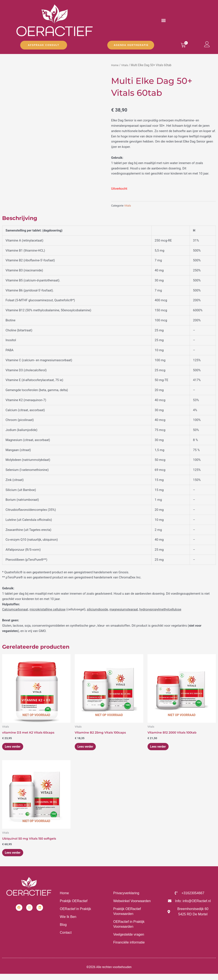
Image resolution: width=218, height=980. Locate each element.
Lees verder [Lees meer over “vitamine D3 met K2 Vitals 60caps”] (15, 747)
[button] (164, 20)
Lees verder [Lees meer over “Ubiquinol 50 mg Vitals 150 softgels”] (15, 855)
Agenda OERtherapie (131, 45)
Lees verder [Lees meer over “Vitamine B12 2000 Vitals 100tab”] (160, 747)
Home (115, 65)
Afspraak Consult (44, 45)
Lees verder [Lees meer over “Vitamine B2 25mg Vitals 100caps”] (87, 747)
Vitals (125, 65)
